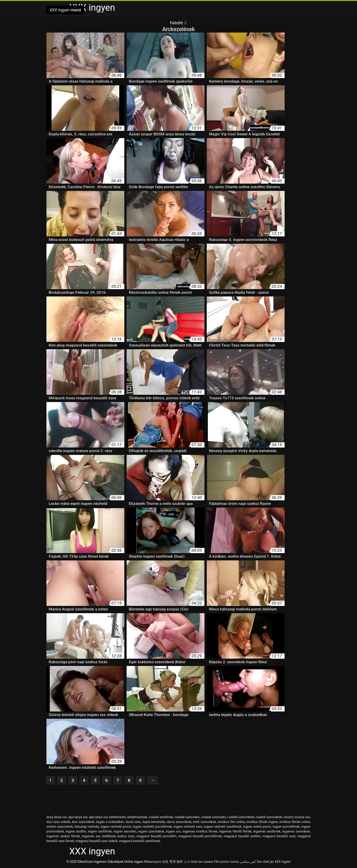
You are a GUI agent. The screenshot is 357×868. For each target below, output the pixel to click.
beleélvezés (118, 817)
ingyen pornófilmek (286, 827)
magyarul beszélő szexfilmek (139, 841)
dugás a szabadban (110, 822)
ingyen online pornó (257, 827)
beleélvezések (137, 817)
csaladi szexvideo (214, 817)
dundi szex (133, 822)
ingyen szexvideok (151, 832)
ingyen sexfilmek (100, 832)
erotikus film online (231, 822)
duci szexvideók (83, 822)
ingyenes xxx (91, 837)
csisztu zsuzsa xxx (297, 817)
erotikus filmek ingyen (262, 822)
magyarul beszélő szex (279, 837)
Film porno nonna (226, 862)
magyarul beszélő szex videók (97, 841)
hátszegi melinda (87, 827)
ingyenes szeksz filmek (63, 837)
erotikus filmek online (295, 822)
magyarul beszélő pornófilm (157, 837)
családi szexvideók (269, 817)
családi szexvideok (241, 817)
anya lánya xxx (57, 817)
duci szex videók (58, 822)
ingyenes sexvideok (296, 832)
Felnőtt (177, 23)
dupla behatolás (154, 822)
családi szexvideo (187, 817)
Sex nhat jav (265, 862)
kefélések (109, 837)
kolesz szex (126, 837)
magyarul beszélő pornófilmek (200, 837)
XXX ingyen (283, 862)
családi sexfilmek (161, 817)
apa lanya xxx (99, 817)
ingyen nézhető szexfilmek (223, 827)
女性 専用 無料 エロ (176, 862)
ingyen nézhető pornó (116, 827)
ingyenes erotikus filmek (200, 832)
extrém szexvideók (60, 827)
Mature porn (153, 862)
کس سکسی (248, 862)
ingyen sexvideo (125, 832)
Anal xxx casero (202, 862)
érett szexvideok (204, 822)
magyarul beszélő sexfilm (242, 837)
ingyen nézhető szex (188, 827)
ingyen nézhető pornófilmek (152, 827)
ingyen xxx (173, 832)
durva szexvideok (179, 822)
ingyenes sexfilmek (267, 832)
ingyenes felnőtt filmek (235, 832)
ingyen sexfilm (76, 832)
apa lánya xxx (78, 817)
